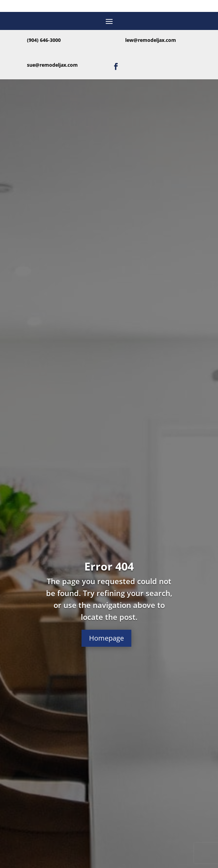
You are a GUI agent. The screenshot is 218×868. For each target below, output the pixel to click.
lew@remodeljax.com (151, 40)
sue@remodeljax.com (52, 65)
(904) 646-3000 (44, 40)
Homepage (106, 638)
